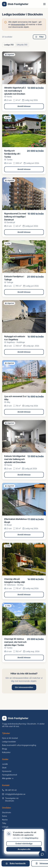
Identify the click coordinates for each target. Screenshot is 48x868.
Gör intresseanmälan (24, 687)
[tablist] (16, 45)
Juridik (5, 764)
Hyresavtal (7, 771)
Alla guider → (8, 778)
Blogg (4, 749)
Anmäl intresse (24, 106)
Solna (4, 816)
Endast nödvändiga (24, 844)
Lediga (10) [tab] (9, 45)
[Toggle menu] (44, 4)
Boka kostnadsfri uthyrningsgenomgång (19, 745)
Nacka (5, 820)
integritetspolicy (31, 838)
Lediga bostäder (9, 742)
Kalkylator (6, 752)
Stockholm (7, 812)
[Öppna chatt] (42, 854)
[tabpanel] (24, 357)
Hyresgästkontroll (10, 775)
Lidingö (5, 827)
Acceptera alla (24, 849)
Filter (39, 37)
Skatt (4, 768)
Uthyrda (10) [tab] (22, 45)
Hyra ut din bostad (10, 738)
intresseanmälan (18, 24)
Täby (4, 823)
